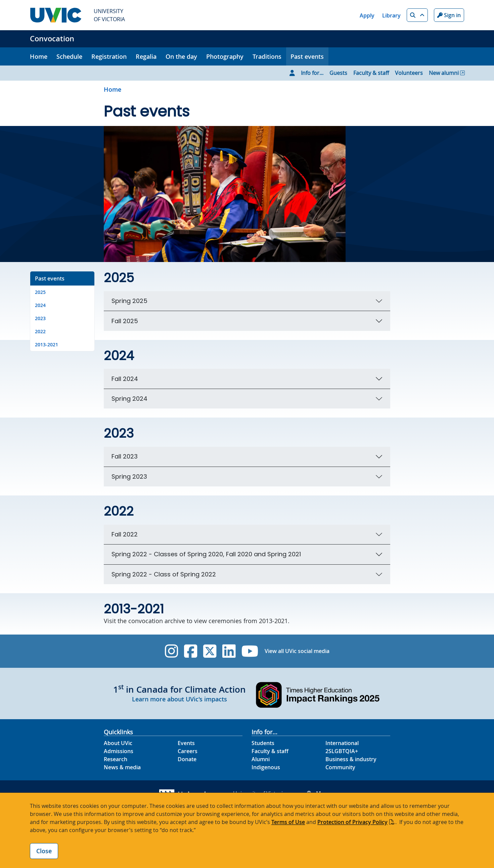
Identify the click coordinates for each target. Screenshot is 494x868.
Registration (109, 56)
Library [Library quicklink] (391, 15)
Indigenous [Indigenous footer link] (266, 767)
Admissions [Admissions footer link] (119, 751)
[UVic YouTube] (250, 651)
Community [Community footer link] (340, 767)
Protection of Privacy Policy (352, 822)
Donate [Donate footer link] (187, 759)
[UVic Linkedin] (229, 651)
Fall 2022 (125, 534)
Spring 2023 (129, 476)
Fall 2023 (125, 456)
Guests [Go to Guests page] (338, 73)
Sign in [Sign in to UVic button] (449, 15)
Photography (225, 56)
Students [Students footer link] (263, 743)
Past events (307, 56)
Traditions (267, 56)
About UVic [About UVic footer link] (118, 743)
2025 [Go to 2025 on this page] (40, 292)
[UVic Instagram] (171, 651)
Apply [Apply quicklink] (367, 15)
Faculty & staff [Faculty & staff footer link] (270, 751)
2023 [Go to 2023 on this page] (40, 318)
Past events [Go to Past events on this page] (50, 278)
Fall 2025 (125, 321)
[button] (417, 15)
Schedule (69, 56)
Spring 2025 (129, 301)
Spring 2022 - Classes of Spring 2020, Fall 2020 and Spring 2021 (206, 554)
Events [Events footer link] (186, 743)
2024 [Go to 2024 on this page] (40, 305)
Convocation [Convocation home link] (52, 39)
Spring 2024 (129, 399)
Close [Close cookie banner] (44, 851)
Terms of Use (288, 822)
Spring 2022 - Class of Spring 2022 (164, 574)
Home (39, 56)
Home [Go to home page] (113, 89)
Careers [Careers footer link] (188, 751)
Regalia (146, 56)
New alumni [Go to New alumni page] (444, 73)
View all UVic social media (297, 651)
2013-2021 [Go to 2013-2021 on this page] (47, 344)
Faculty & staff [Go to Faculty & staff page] (371, 73)
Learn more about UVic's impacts (179, 699)
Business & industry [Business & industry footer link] (351, 759)
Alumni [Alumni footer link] (261, 759)
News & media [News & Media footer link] (122, 767)
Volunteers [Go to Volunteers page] (409, 73)
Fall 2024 (125, 379)
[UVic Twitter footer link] (210, 651)
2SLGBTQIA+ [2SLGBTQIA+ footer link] (342, 751)
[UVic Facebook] (191, 651)
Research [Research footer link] (116, 759)
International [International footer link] (342, 743)
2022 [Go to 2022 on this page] (40, 331)
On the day (181, 56)
